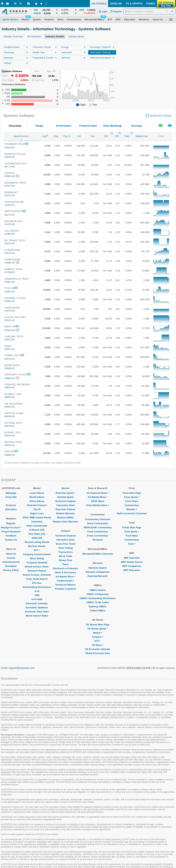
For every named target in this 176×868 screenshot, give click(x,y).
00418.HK (10, 148)
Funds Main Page (132, 527)
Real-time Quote (66, 493)
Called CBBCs (98, 611)
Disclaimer (11, 566)
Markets (132, 509)
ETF (37, 550)
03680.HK (10, 368)
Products (11, 505)
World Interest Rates (37, 616)
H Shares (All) (37, 530)
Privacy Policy (11, 570)
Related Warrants (65, 513)
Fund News (132, 536)
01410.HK (10, 224)
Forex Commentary (98, 536)
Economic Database (37, 608)
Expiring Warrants (98, 576)
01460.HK (10, 234)
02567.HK (10, 349)
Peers (66, 564)
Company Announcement (37, 554)
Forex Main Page (132, 493)
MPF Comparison (132, 566)
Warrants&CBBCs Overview (98, 554)
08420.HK (10, 445)
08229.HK (10, 426)
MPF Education (132, 570)
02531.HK (10, 339)
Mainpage (11, 493)
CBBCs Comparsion (98, 594)
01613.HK (10, 253)
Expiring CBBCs (98, 606)
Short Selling (37, 558)
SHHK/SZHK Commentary (98, 527)
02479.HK (10, 311)
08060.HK (10, 397)
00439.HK (10, 157)
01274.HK (10, 215)
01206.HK (10, 205)
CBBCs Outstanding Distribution (98, 598)
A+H (37, 591)
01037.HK (10, 186)
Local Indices (37, 493)
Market (98, 633)
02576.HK (10, 359)
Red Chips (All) (37, 534)
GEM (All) (37, 538)
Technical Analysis (66, 501)
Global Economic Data (98, 653)
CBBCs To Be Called (98, 602)
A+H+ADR (37, 599)
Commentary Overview (98, 519)
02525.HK (10, 330)
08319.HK (10, 436)
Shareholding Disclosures (37, 587)
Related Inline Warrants (65, 522)
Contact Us (11, 540)
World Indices (37, 497)
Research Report (37, 571)
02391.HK (10, 292)
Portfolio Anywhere (66, 589)
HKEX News (98, 501)
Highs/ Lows (37, 513)
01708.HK (10, 272)
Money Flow (65, 560)
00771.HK (10, 167)
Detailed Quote (65, 497)
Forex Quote (132, 497)
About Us (11, 554)
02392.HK (10, 301)
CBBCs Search (98, 590)
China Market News (98, 505)
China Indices (37, 501)
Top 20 (37, 509)
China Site (11, 497)
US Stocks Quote (98, 629)
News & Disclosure (66, 572)
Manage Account (11, 527)
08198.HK (10, 416)
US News (98, 645)
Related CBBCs (66, 518)
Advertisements (11, 562)
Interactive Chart (66, 505)
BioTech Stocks (37, 546)
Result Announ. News (37, 567)
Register (11, 523)
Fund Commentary (98, 532)
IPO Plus (37, 583)
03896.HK (10, 378)
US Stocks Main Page (98, 625)
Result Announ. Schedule (37, 575)
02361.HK (10, 282)
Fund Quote (132, 532)
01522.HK (10, 243)
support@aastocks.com (22, 668)
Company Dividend (37, 563)
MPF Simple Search (132, 562)
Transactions (65, 552)
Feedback (11, 536)
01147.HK (10, 195)
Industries (37, 522)
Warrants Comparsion (98, 572)
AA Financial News (98, 493)
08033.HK (10, 387)
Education (11, 509)
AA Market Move (66, 577)
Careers (11, 558)
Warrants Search (98, 568)
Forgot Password (11, 532)
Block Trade (65, 556)
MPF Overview (132, 558)
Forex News (132, 501)
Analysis (98, 637)
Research (98, 540)
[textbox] (149, 11)
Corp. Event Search (37, 579)
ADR (37, 595)
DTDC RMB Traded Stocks (37, 518)
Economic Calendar (37, 603)
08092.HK (10, 407)
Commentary (132, 505)
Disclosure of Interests (65, 568)
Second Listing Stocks (37, 542)
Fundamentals (65, 581)
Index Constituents (37, 526)
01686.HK (10, 263)
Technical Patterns (66, 585)
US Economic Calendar (98, 649)
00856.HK (10, 176)
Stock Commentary (98, 523)
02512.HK (10, 320)
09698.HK (10, 455)
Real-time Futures (37, 505)
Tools (132, 544)
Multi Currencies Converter (132, 513)
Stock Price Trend (65, 544)
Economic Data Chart (37, 612)
